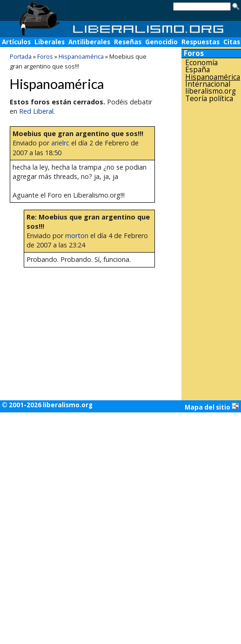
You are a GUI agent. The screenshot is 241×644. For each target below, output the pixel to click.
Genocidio (161, 42)
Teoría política (209, 99)
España (197, 70)
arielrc (60, 143)
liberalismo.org (211, 91)
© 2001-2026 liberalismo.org (47, 405)
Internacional (208, 84)
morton (77, 236)
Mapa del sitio (212, 407)
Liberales (50, 42)
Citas (232, 42)
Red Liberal (36, 111)
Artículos (16, 42)
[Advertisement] (211, 251)
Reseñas (128, 42)
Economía (201, 63)
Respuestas (201, 42)
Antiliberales (89, 42)
